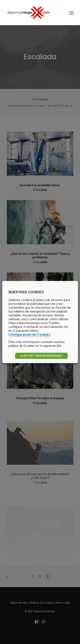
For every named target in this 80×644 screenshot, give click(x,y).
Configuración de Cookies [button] (30, 335)
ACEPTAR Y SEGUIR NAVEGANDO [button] (41, 356)
